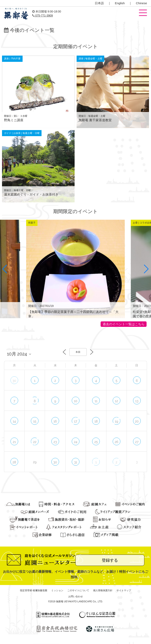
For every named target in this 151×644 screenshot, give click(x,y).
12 (116, 401)
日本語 (99, 3)
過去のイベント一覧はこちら (124, 324)
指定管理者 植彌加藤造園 (34, 590)
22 (35, 442)
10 (76, 401)
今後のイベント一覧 (29, 30)
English (120, 3)
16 (55, 421)
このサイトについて (78, 590)
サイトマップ (124, 590)
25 (96, 442)
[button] (143, 13)
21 (14, 442)
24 (75, 442)
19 (117, 421)
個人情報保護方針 (103, 590)
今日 (78, 352)
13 (137, 401)
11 (96, 401)
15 (35, 421)
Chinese (141, 3)
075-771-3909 (43, 16)
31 (75, 462)
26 (117, 442)
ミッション (57, 590)
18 (96, 421)
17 (75, 421)
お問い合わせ (76, 596)
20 (137, 421)
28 (14, 462)
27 (137, 442)
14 (14, 421)
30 (14, 381)
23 (55, 442)
